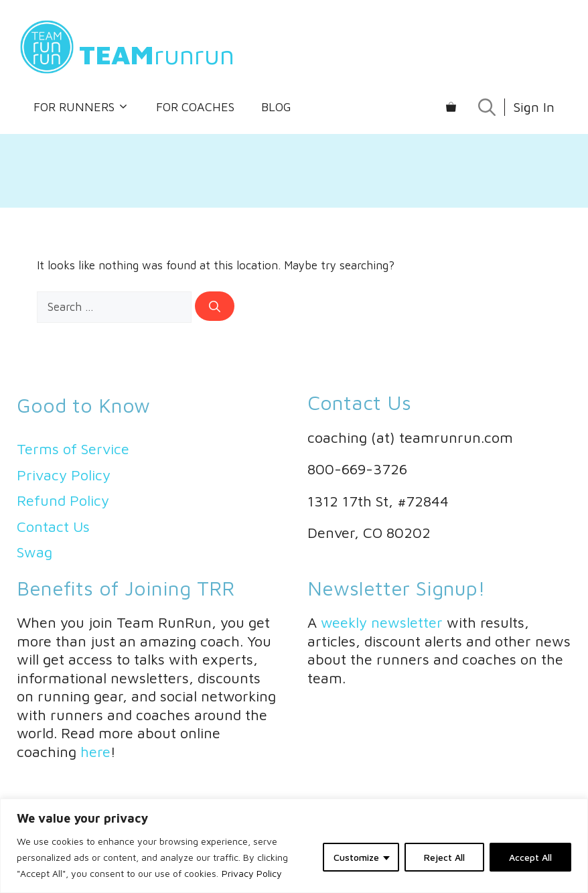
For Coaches (195, 107)
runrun (157, 54)
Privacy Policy (252, 873)
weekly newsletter (382, 622)
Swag (34, 552)
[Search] (215, 306)
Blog (276, 107)
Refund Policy (63, 500)
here (95, 752)
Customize (356, 857)
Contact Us (53, 527)
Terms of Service (73, 449)
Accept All (530, 857)
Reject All (444, 857)
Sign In (534, 107)
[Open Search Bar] (487, 107)
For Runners (81, 107)
